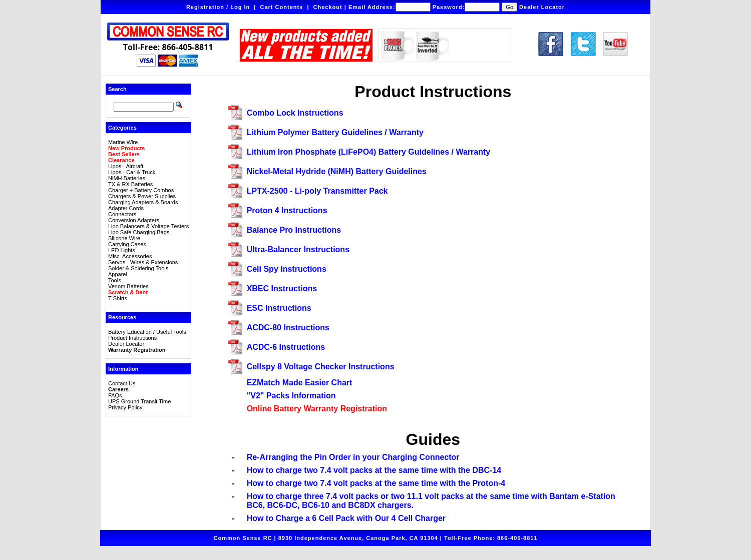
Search (117, 89)
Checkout (328, 7)
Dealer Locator (542, 7)
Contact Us (122, 383)
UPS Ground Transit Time (139, 401)
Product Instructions (132, 338)
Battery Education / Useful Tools (147, 332)
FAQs (115, 395)
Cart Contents (282, 7)
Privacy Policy (125, 407)
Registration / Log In (218, 7)
